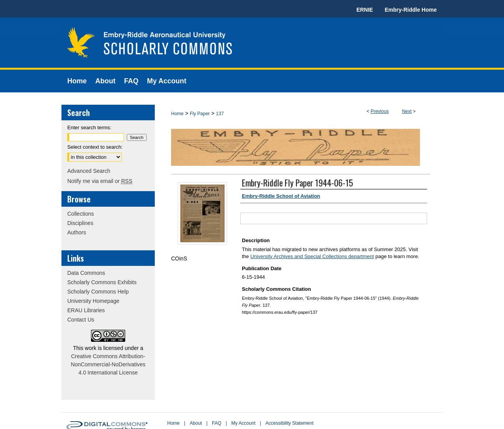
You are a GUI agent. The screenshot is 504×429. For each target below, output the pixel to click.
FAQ (217, 423)
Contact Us (81, 320)
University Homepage (93, 301)
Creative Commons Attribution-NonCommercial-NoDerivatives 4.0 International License (108, 364)
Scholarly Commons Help (98, 292)
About (196, 423)
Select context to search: (95, 147)
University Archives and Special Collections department (312, 256)
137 (220, 114)
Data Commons (86, 273)
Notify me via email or (100, 181)
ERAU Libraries (86, 310)
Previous (380, 111)
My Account (243, 423)
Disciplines (80, 223)
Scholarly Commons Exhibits (102, 282)
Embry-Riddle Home (411, 10)
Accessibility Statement (290, 423)
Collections (80, 214)
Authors (77, 232)
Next (407, 111)
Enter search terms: (89, 127)
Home (177, 114)
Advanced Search (89, 171)
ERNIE (365, 10)
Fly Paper (200, 114)
